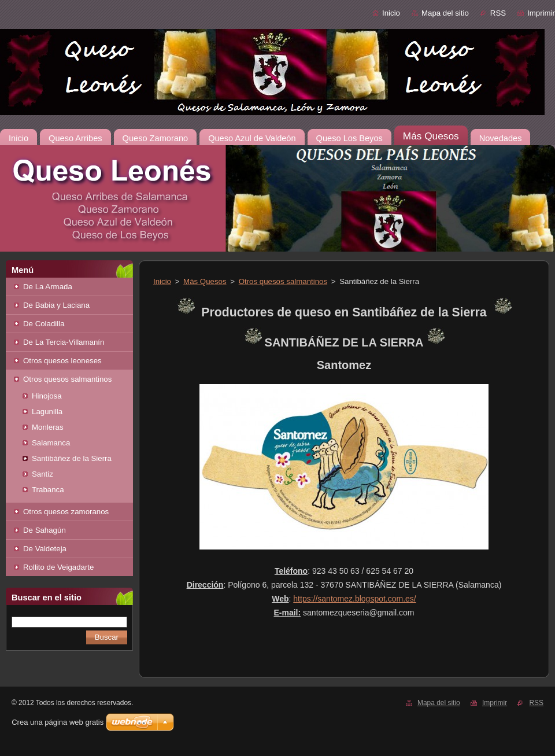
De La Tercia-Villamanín (64, 342)
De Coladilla (44, 324)
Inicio (391, 13)
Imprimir (541, 13)
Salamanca (51, 443)
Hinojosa (47, 396)
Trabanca (48, 490)
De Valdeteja (45, 549)
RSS (498, 13)
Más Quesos (205, 281)
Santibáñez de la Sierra (72, 458)
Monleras (48, 427)
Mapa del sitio (445, 13)
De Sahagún (45, 530)
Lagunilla (47, 412)
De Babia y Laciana (56, 305)
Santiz (42, 474)
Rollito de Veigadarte (58, 567)
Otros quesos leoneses (62, 361)
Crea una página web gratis (58, 722)
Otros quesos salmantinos (67, 379)
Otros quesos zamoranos (66, 512)
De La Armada (48, 287)
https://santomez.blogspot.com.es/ (354, 599)
